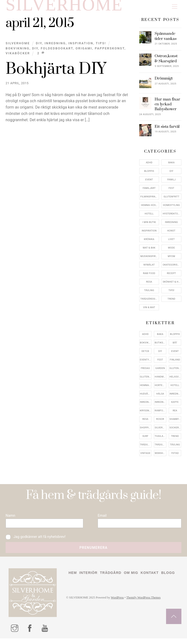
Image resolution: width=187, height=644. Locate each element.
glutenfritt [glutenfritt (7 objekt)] (146, 380)
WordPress (119, 613)
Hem (73, 578)
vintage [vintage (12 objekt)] (145, 456)
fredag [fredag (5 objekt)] (145, 371)
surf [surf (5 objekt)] (145, 439)
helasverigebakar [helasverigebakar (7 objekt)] (175, 380)
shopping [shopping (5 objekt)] (146, 431)
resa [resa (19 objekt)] (145, 422)
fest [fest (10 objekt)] (160, 363)
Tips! (101, 46)
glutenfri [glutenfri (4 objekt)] (175, 371)
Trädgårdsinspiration (150, 302)
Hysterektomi (172, 217)
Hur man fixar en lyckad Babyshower (167, 107)
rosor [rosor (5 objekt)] (160, 422)
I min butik (149, 225)
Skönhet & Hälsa (172, 285)
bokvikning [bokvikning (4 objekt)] (146, 345)
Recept (172, 276)
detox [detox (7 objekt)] (145, 354)
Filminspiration (150, 200)
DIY (39, 46)
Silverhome (18, 46)
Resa (149, 285)
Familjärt (149, 191)
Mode (171, 251)
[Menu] (175, 7)
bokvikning (18, 51)
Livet (172, 242)
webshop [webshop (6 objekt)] (160, 456)
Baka (171, 166)
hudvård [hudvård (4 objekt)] (146, 397)
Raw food (149, 276)
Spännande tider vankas (166, 39)
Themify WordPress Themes (147, 613)
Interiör (89, 578)
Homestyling (171, 208)
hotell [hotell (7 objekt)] (175, 388)
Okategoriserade (172, 268)
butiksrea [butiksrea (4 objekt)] (160, 345)
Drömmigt (164, 82)
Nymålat (149, 268)
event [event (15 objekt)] (175, 354)
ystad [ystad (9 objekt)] (175, 456)
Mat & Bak (149, 251)
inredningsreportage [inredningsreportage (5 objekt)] (160, 405)
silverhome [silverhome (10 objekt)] (160, 431)
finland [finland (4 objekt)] (175, 363)
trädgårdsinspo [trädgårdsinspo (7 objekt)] (160, 448)
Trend (171, 302)
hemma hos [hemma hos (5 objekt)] (146, 388)
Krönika (149, 242)
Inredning (55, 46)
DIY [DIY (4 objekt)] (160, 354)
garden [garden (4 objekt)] (160, 371)
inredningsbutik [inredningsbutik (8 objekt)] (146, 405)
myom (171, 259)
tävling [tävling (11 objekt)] (175, 448)
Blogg (75, 587)
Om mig (133, 578)
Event (149, 183)
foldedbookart (57, 51)
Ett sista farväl (167, 129)
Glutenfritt (172, 200)
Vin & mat (149, 310)
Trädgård (112, 578)
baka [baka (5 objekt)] (160, 337)
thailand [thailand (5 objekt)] (160, 439)
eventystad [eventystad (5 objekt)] (146, 363)
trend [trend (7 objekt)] (175, 439)
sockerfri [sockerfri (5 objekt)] (175, 431)
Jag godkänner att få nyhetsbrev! (37, 542)
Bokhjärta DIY (56, 72)
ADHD (149, 166)
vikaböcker (18, 56)
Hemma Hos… (149, 208)
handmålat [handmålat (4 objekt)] (160, 380)
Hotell (149, 217)
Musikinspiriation (150, 259)
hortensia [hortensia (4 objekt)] (160, 388)
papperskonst (110, 51)
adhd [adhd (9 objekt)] (145, 337)
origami (84, 51)
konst (172, 234)
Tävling (149, 293)
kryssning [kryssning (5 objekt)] (146, 414)
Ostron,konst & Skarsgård (166, 62)
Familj (171, 183)
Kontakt (152, 578)
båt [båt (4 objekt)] (175, 345)
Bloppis (149, 174)
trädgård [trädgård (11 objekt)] (146, 448)
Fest (171, 191)
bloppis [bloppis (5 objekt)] (175, 337)
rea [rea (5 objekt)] (175, 414)
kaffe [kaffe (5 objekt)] (175, 405)
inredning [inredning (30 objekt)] (175, 397)
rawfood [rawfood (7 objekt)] (160, 414)
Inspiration (81, 46)
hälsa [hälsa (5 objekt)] (160, 397)
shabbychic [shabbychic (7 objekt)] (175, 422)
